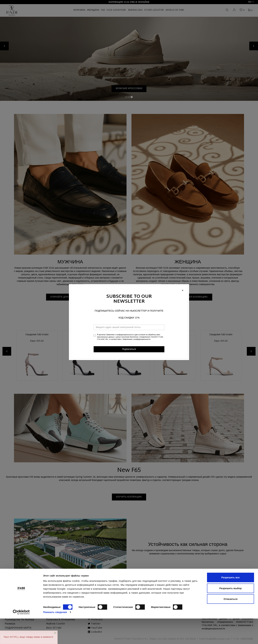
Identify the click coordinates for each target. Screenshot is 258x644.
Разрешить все (230, 603)
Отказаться (231, 624)
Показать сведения (55, 638)
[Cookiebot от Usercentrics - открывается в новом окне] (21, 638)
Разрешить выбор (230, 614)
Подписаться (129, 349)
